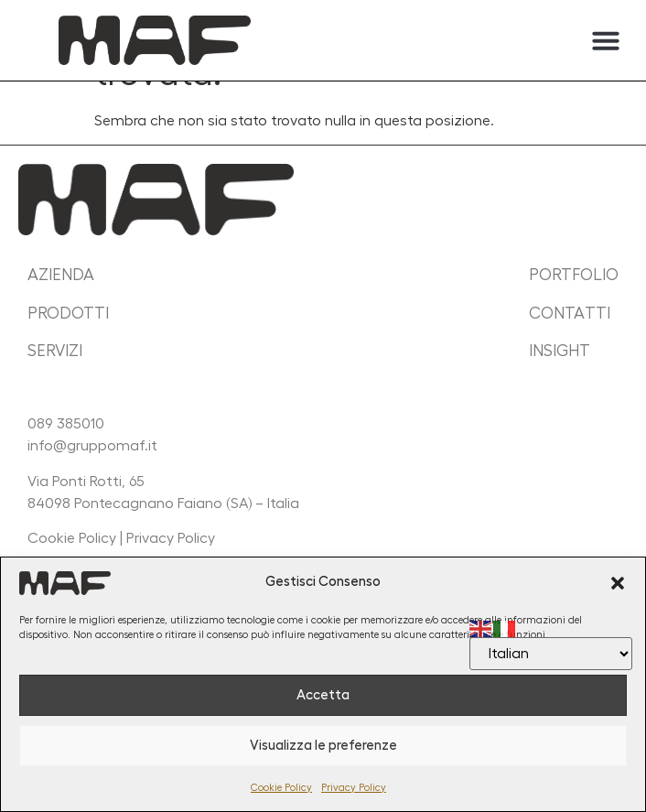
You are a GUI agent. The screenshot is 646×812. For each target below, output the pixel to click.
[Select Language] (551, 654)
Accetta (323, 695)
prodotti (68, 313)
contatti (570, 313)
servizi (55, 351)
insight (560, 351)
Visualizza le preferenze (323, 746)
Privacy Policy (354, 788)
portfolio (574, 275)
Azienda (61, 275)
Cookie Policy (281, 788)
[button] (618, 583)
